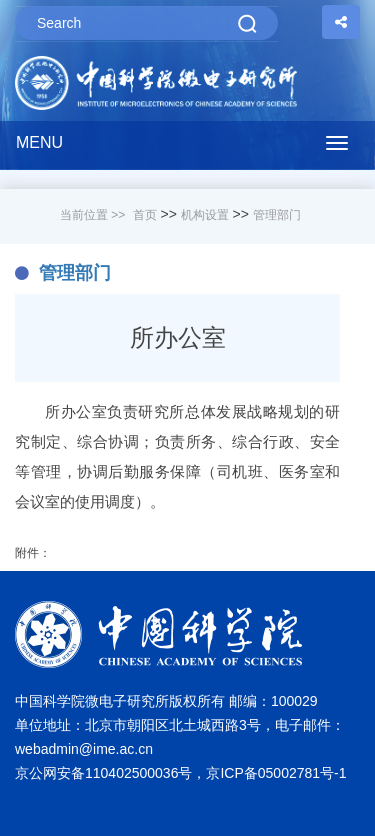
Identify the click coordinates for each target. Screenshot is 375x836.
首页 (145, 215)
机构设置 (205, 215)
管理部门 (277, 215)
